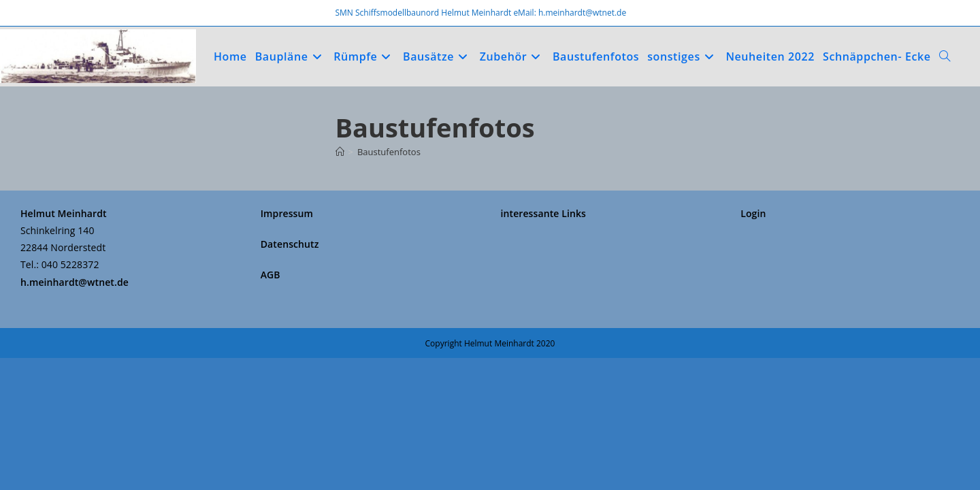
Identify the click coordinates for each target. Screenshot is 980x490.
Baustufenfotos (389, 152)
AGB (271, 407)
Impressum (287, 345)
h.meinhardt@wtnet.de (75, 414)
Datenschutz (290, 376)
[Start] (340, 152)
